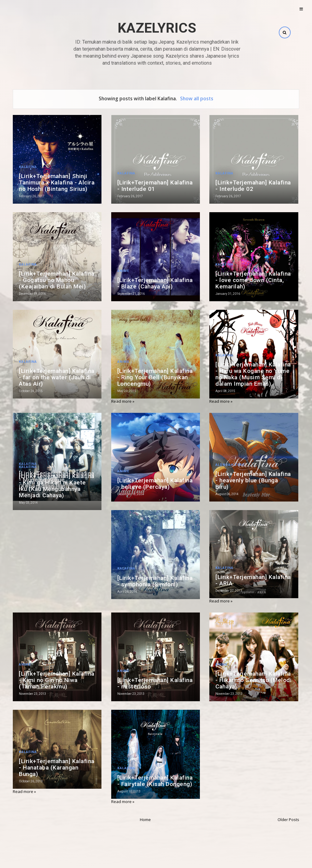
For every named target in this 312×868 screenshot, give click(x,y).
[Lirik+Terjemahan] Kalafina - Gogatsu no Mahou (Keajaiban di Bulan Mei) (57, 280)
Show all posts (197, 98)
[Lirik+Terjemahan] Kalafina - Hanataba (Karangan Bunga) (57, 768)
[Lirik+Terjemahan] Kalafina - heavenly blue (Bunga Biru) (253, 480)
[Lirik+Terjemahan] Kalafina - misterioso (155, 683)
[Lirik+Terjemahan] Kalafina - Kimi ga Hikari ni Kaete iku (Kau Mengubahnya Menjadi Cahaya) (57, 486)
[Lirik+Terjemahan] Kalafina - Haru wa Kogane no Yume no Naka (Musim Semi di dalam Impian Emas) (253, 374)
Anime (123, 271)
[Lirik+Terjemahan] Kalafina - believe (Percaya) (155, 484)
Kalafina (28, 167)
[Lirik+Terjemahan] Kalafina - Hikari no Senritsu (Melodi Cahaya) (253, 680)
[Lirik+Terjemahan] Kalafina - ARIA (253, 580)
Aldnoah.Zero (230, 465)
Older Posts (288, 820)
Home (145, 820)
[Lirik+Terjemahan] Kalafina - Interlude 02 (253, 186)
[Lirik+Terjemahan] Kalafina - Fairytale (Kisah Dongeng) (155, 781)
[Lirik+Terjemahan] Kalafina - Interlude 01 (155, 186)
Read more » (123, 401)
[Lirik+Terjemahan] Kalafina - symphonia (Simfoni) (155, 581)
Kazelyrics (157, 28)
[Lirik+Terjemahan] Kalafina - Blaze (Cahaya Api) (155, 283)
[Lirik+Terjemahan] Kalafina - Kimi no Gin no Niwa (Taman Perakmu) (57, 680)
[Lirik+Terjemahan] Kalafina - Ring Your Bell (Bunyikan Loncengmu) (155, 377)
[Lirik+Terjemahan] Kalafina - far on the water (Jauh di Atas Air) (57, 377)
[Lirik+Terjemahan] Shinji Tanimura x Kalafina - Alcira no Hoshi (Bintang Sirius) (57, 182)
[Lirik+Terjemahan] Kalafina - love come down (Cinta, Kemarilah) (253, 280)
